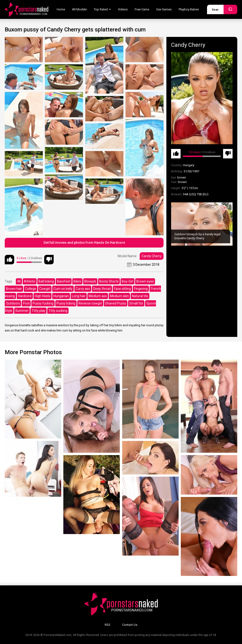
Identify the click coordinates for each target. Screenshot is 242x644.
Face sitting (122, 289)
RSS (108, 625)
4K (19, 281)
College (31, 289)
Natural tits (140, 296)
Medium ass (98, 296)
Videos (123, 9)
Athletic (30, 281)
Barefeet (64, 281)
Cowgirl (45, 289)
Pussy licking (66, 303)
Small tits (136, 303)
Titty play (39, 311)
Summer (22, 311)
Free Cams (142, 9)
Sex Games (164, 9)
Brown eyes (145, 281)
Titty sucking (58, 311)
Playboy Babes (189, 9)
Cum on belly (63, 289)
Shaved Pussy (116, 303)
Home (61, 9)
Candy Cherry (152, 256)
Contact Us (130, 625)
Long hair (79, 296)
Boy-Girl (127, 281)
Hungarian (61, 296)
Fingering (141, 289)
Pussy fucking (43, 303)
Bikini (77, 281)
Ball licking (46, 281)
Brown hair (14, 289)
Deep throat (102, 289)
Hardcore (25, 296)
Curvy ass (83, 289)
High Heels (43, 296)
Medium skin (119, 296)
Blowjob (90, 281)
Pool (26, 303)
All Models (79, 9)
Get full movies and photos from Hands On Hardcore (84, 243)
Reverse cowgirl (90, 303)
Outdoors (13, 303)
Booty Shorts (109, 281)
